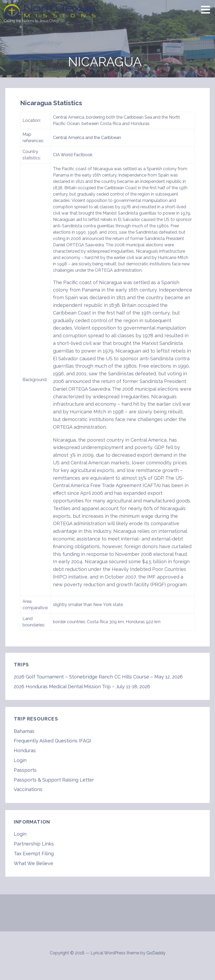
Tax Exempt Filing (34, 854)
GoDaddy (156, 953)
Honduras (25, 750)
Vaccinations (28, 789)
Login (20, 760)
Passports (25, 770)
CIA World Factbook (73, 155)
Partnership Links (34, 844)
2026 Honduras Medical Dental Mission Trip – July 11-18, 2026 (82, 687)
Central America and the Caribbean (87, 138)
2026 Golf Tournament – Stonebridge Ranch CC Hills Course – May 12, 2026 (98, 677)
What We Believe (33, 863)
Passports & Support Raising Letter (54, 780)
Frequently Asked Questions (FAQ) (52, 741)
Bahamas (24, 731)
